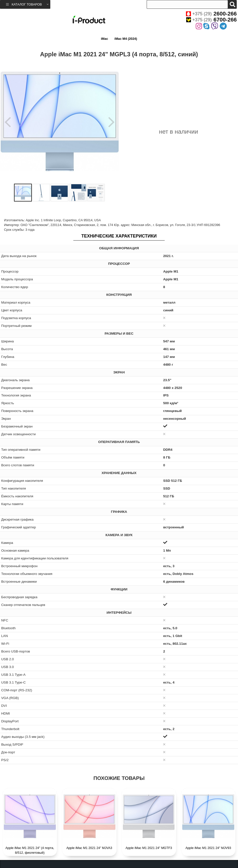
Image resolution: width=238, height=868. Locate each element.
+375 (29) (211, 14)
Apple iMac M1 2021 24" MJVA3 (89, 848)
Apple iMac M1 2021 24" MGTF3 (149, 848)
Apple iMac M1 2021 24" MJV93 (208, 848)
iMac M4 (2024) (126, 39)
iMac (104, 39)
